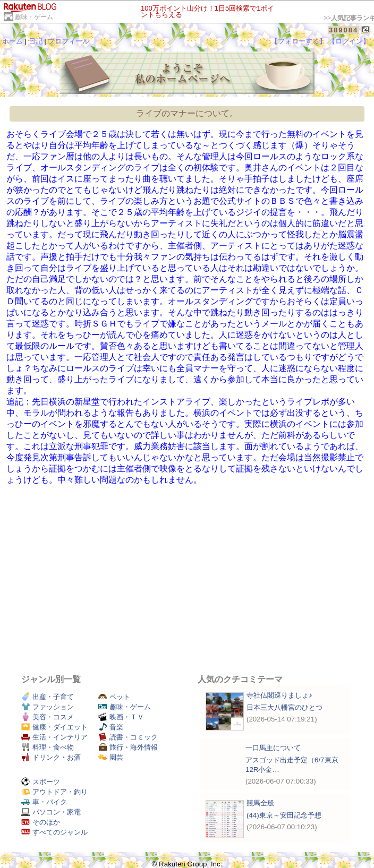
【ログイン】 (349, 41)
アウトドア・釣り (54, 792)
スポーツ (41, 782)
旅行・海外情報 (128, 747)
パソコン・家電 (51, 812)
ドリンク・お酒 (51, 757)
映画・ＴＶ (121, 717)
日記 (36, 41)
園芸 (111, 757)
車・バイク (44, 802)
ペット (114, 697)
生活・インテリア (54, 737)
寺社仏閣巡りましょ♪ (279, 695)
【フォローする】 (299, 41)
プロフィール (69, 41)
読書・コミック (128, 737)
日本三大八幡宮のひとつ (284, 707)
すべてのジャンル (54, 832)
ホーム (12, 41)
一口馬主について (273, 748)
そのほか (41, 822)
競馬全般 (260, 803)
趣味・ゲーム (34, 17)
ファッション (48, 707)
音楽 (111, 727)
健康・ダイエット (54, 727)
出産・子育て (48, 697)
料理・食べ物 (48, 747)
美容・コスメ (48, 717)
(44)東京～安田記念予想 (284, 815)
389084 (343, 30)
